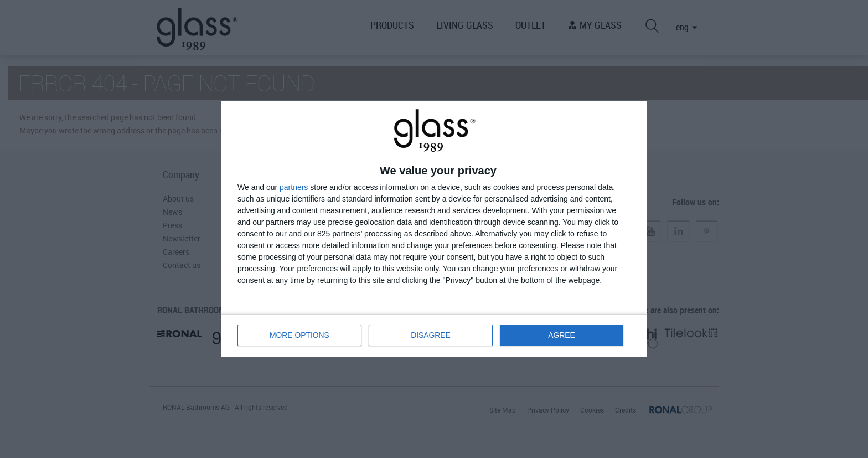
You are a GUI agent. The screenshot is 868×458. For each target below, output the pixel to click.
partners (294, 187)
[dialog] (434, 229)
